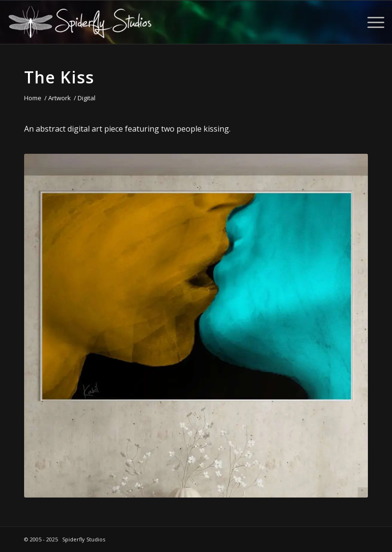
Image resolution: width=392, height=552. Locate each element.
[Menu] (371, 22)
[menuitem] (371, 22)
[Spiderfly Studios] (80, 22)
